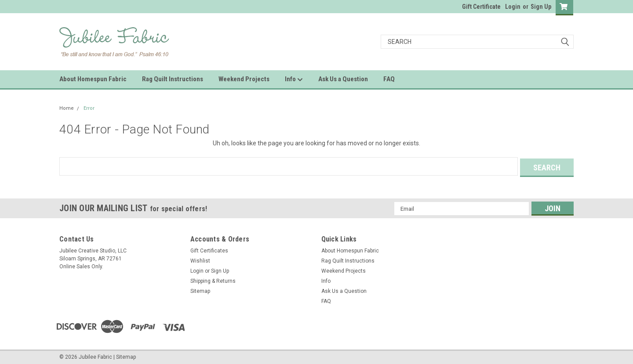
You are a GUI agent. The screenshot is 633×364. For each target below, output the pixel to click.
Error (89, 108)
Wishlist (200, 259)
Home (67, 108)
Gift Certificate (481, 7)
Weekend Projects (244, 79)
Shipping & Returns (213, 280)
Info (294, 79)
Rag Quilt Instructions (173, 79)
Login (513, 7)
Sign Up (541, 7)
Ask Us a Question (343, 79)
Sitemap (200, 290)
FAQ (389, 79)
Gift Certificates (209, 249)
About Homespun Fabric (93, 79)
